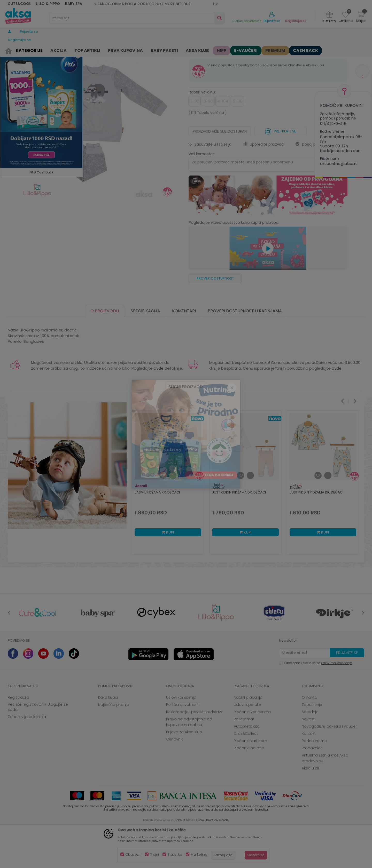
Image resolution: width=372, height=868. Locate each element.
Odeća (43, 50)
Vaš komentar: (202, 194)
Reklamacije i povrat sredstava (195, 752)
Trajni (154, 854)
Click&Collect (246, 774)
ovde (159, 408)
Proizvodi (27, 50)
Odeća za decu (65, 50)
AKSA (12, 50)
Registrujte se (296, 21)
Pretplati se (281, 170)
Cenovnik (175, 779)
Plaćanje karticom (250, 781)
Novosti (309, 759)
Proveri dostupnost (215, 318)
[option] (156, 4)
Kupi (168, 572)
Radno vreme (314, 781)
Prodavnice (312, 788)
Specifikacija (145, 351)
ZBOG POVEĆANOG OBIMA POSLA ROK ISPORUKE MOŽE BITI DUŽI (156, 4)
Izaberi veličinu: (202, 132)
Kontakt (309, 774)
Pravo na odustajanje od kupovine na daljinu (189, 762)
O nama (309, 737)
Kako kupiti (108, 737)
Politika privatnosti (183, 745)
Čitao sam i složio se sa (318, 703)
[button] (137, 18)
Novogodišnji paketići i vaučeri (330, 766)
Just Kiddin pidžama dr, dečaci (239, 532)
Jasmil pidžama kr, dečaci (157, 532)
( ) (208, 153)
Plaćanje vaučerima (252, 752)
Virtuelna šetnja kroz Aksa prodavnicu (325, 798)
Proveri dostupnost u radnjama (245, 351)
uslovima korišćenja (337, 703)
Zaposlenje (312, 745)
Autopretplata (247, 766)
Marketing (199, 854)
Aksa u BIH (311, 808)
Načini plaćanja (248, 737)
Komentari (184, 351)
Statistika (175, 854)
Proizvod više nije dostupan (220, 171)
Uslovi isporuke (247, 745)
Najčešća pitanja (114, 745)
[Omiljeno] (346, 15)
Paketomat (244, 759)
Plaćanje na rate (249, 788)
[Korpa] (361, 18)
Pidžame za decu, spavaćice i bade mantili (115, 50)
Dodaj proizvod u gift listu (321, 184)
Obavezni (133, 854)
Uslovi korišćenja (181, 737)
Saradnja (310, 752)
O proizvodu (105, 351)
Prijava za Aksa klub (184, 772)
